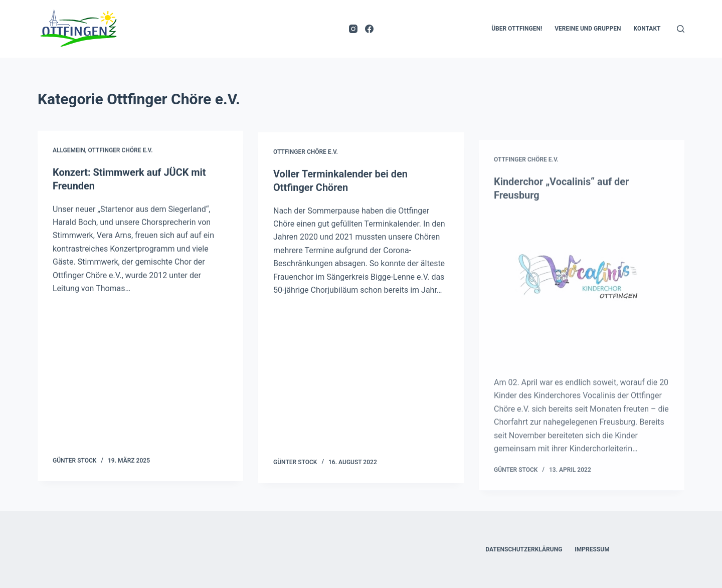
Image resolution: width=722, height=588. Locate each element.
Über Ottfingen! (517, 29)
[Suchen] (681, 29)
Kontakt (647, 29)
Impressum (592, 548)
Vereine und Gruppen (588, 29)
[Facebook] (369, 29)
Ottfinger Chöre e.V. (121, 151)
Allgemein (69, 151)
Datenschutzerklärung (524, 548)
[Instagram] (353, 29)
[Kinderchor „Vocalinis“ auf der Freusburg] (582, 307)
